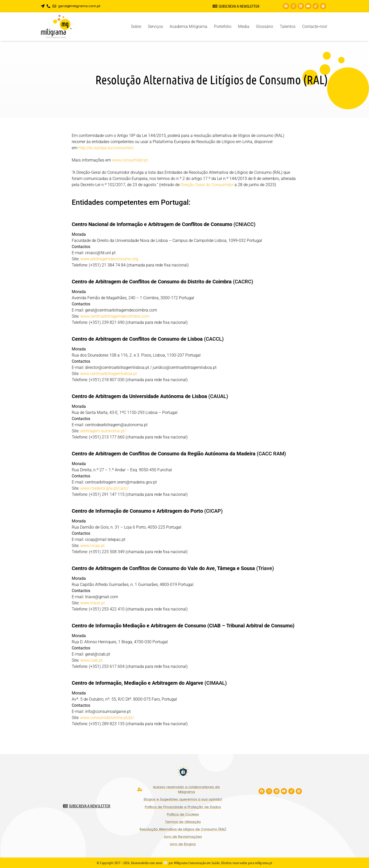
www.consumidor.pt (130, 160)
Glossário (265, 26)
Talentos (288, 26)
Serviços (155, 26)
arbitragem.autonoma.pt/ (103, 431)
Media (244, 26)
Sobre (136, 26)
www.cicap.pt (92, 546)
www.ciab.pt (91, 660)
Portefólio (223, 26)
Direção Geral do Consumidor (207, 185)
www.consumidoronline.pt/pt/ (107, 718)
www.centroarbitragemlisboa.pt (109, 374)
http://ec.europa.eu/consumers (106, 148)
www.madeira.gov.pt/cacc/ (104, 488)
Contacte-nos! (315, 26)
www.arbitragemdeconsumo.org (109, 259)
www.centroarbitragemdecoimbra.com (115, 316)
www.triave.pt (93, 603)
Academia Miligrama (188, 26)
